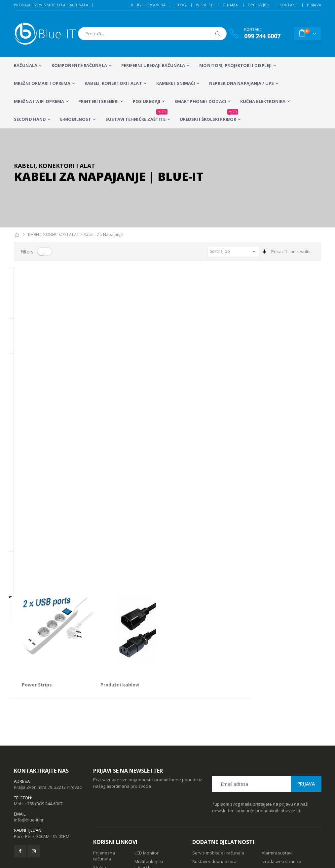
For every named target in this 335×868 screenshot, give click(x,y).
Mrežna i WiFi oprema (39, 101)
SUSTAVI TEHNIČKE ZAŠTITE (136, 117)
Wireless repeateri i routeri (104, 755)
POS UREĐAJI (147, 101)
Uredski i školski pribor (209, 117)
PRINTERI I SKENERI (98, 101)
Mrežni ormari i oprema (42, 83)
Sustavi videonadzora (214, 728)
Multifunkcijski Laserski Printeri (149, 734)
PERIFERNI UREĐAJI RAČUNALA (153, 65)
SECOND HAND (30, 119)
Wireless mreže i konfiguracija (209, 740)
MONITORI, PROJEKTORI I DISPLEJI (235, 65)
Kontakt (288, 5)
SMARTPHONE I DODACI (200, 101)
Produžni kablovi (190, 356)
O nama (230, 5)
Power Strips (108, 356)
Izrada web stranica (281, 728)
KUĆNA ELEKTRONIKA (263, 101)
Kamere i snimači (176, 83)
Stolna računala (102, 737)
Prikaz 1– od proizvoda (37, 380)
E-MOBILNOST (76, 119)
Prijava (314, 5)
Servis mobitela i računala (218, 720)
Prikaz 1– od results (291, 251)
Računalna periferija (145, 752)
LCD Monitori (147, 720)
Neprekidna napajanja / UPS (242, 83)
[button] (307, 33)
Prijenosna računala (104, 723)
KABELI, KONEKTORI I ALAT (113, 83)
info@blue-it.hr (29, 687)
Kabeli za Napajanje (103, 234)
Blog (181, 5)
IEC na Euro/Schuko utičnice (47, 356)
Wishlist (204, 5)
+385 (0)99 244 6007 (44, 671)
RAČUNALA (26, 65)
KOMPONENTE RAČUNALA (79, 65)
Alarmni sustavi (277, 720)
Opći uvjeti (259, 5)
